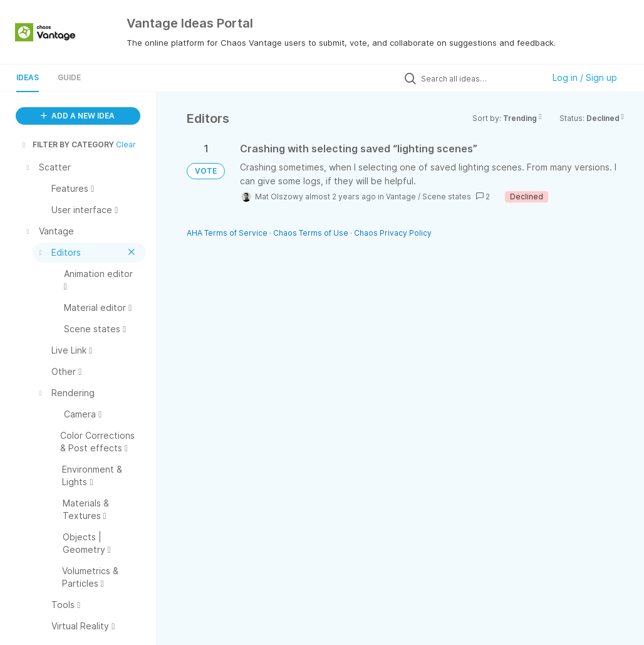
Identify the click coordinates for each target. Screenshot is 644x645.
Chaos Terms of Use (311, 233)
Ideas (28, 77)
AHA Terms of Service (228, 233)
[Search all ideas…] (479, 78)
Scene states (447, 197)
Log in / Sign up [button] (585, 77)
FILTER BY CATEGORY (67, 144)
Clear (126, 144)
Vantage (401, 197)
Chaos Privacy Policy (393, 233)
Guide (69, 77)
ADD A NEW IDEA (78, 116)
